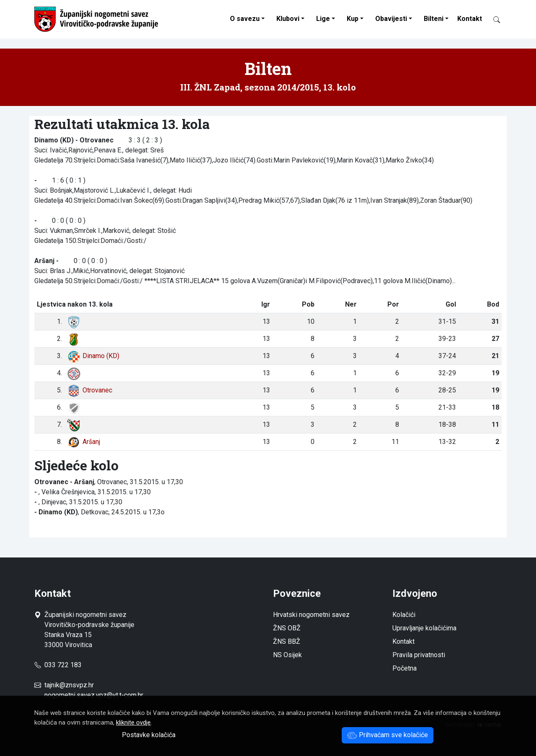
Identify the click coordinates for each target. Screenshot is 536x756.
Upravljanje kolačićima (424, 628)
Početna (405, 668)
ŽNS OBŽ (287, 628)
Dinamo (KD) (93, 356)
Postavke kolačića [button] (149, 735)
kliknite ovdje (133, 722)
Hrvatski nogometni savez (311, 615)
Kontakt (470, 19)
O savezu (245, 19)
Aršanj (84, 442)
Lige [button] (323, 19)
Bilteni (434, 19)
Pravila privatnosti (419, 655)
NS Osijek (287, 655)
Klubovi (288, 19)
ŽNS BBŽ (287, 641)
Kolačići (404, 615)
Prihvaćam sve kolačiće (388, 735)
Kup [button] (353, 19)
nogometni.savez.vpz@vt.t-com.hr (94, 695)
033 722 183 (58, 665)
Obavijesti (391, 19)
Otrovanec (90, 390)
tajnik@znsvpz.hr (69, 685)
